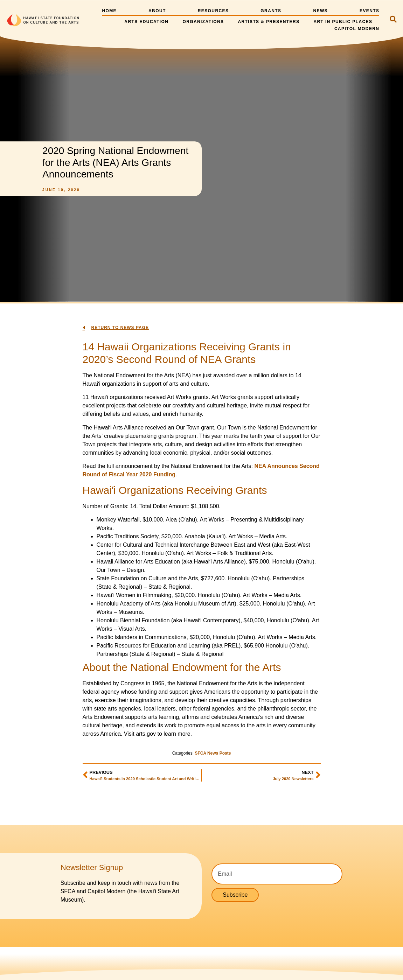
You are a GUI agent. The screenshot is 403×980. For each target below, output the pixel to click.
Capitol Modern (357, 29)
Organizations (203, 22)
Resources (213, 11)
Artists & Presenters (269, 22)
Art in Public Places (343, 22)
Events (369, 11)
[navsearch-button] (393, 20)
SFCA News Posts (213, 753)
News (320, 11)
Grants (271, 11)
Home (109, 11)
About (157, 11)
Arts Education (146, 22)
